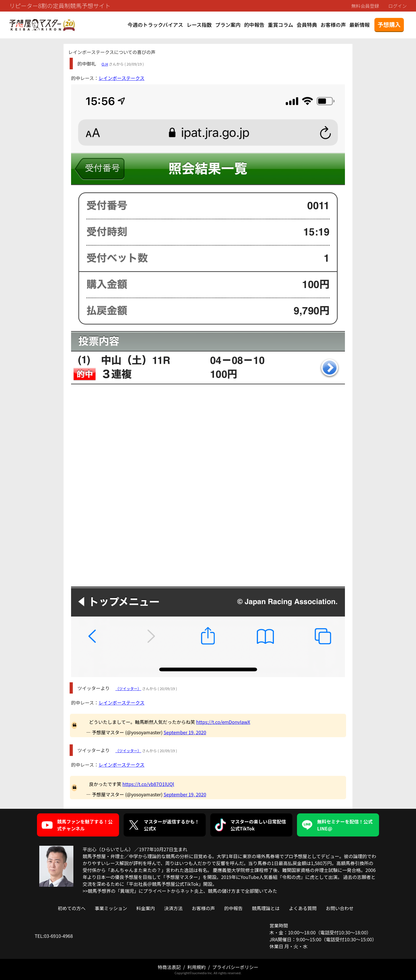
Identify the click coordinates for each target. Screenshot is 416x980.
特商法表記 (169, 967)
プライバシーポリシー (235, 967)
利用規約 (196, 967)
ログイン (398, 6)
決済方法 (173, 908)
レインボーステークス (121, 78)
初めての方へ (72, 908)
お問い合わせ (340, 908)
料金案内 (146, 908)
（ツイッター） (128, 689)
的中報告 (254, 25)
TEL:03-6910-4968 (54, 936)
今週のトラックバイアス (155, 25)
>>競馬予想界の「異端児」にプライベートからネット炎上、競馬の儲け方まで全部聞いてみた (180, 891)
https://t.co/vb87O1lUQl (148, 784)
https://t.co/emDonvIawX (223, 722)
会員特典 (307, 25)
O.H (105, 64)
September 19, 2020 (185, 732)
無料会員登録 (365, 6)
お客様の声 (333, 25)
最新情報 (359, 25)
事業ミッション (111, 908)
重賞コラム (280, 25)
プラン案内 (228, 25)
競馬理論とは (266, 908)
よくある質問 (303, 908)
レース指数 (199, 25)
